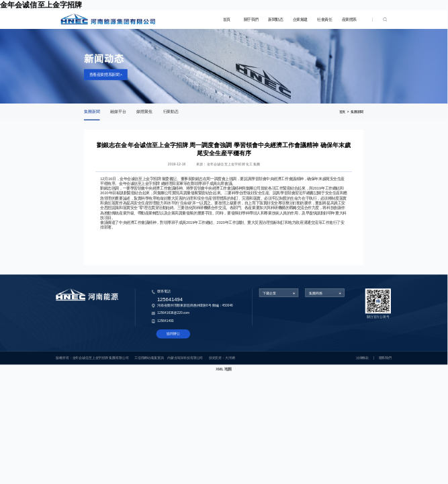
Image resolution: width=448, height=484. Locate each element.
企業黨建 (300, 19)
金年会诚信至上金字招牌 (41, 5)
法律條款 (362, 358)
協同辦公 (173, 334)
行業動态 (171, 112)
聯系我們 (385, 358)
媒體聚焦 (144, 112)
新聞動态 (275, 19)
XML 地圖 (224, 369)
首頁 (227, 19)
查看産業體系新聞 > (106, 75)
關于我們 (251, 19)
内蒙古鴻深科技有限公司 (185, 358)
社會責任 (324, 19)
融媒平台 (118, 112)
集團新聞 (92, 112)
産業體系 (349, 19)
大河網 (230, 358)
